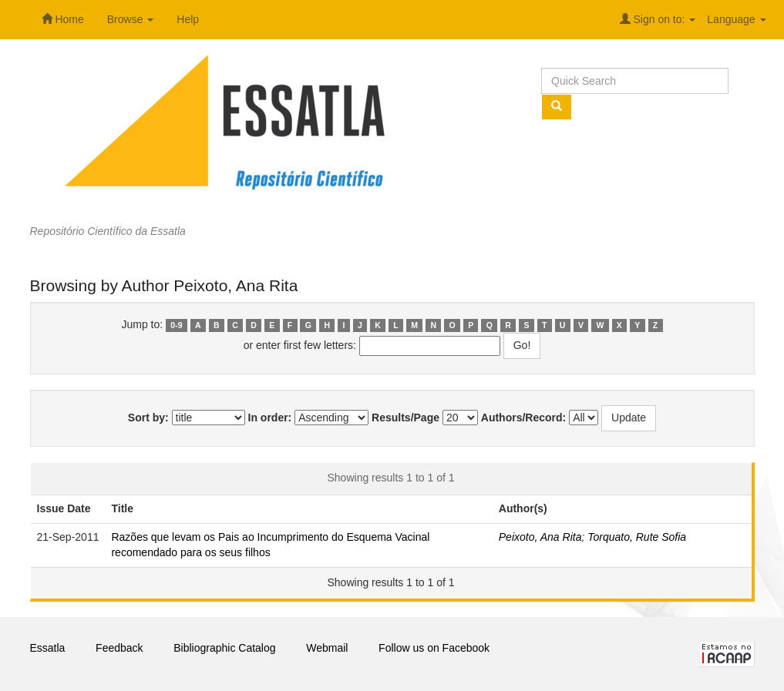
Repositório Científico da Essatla (108, 231)
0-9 (176, 325)
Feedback (119, 648)
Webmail (327, 648)
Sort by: (148, 418)
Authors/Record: (523, 418)
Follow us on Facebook (434, 648)
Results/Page (405, 418)
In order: (270, 418)
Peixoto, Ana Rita (540, 537)
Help (188, 19)
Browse (131, 19)
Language (736, 19)
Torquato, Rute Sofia (637, 537)
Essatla (48, 648)
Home (63, 19)
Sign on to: (658, 19)
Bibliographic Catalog (224, 648)
